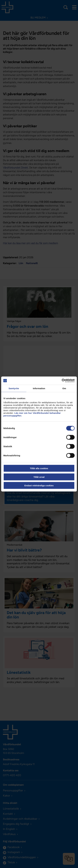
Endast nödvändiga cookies (39, 485)
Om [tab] (64, 388)
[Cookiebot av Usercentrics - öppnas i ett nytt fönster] (62, 381)
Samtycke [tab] (14, 388)
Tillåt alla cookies (39, 468)
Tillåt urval (39, 477)
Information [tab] (39, 388)
